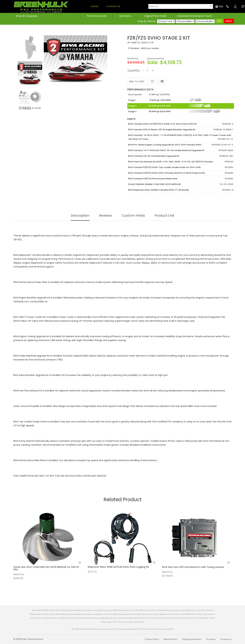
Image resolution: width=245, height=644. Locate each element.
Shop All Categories (27, 16)
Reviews (135, 48)
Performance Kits (97, 16)
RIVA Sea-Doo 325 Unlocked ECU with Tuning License (193, 567)
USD (219, 6)
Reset (229, 21)
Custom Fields (133, 215)
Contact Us (113, 6)
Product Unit (165, 215)
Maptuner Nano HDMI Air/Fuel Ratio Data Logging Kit (118, 567)
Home (95, 6)
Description (80, 215)
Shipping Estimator (192, 639)
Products (211, 639)
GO (219, 21)
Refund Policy (171, 639)
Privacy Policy (152, 639)
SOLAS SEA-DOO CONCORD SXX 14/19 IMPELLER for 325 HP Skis (46, 568)
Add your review (150, 48)
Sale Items (125, 16)
